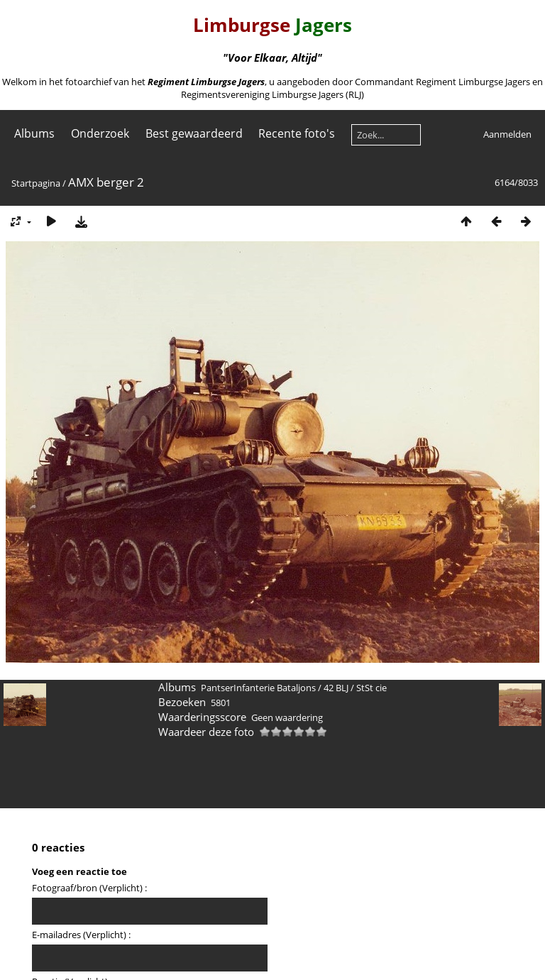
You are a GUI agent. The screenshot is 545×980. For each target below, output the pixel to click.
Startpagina (36, 183)
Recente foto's (297, 133)
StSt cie (371, 688)
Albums (34, 133)
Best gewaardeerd (194, 133)
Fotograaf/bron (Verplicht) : (89, 888)
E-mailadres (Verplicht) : (81, 935)
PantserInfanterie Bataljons (258, 688)
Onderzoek (100, 133)
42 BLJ (336, 688)
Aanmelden (507, 134)
